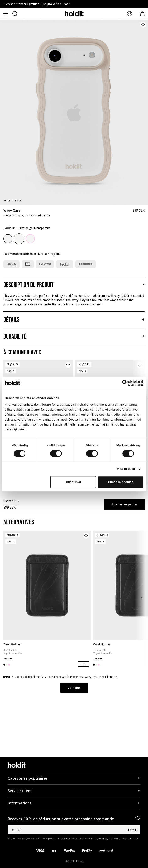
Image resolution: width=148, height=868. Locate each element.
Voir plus (74, 688)
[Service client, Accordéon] (74, 791)
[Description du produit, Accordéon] (74, 285)
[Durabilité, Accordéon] (74, 337)
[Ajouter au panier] (83, 664)
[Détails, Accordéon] (74, 320)
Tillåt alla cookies (120, 482)
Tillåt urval (73, 482)
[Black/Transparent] (8, 239)
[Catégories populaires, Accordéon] (74, 778)
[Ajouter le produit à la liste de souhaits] (143, 25)
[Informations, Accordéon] (74, 803)
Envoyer (132, 830)
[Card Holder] (47, 585)
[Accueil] (7, 677)
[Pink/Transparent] (30, 239)
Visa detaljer (126, 469)
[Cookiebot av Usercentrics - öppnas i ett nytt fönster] (125, 383)
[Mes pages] (130, 14)
